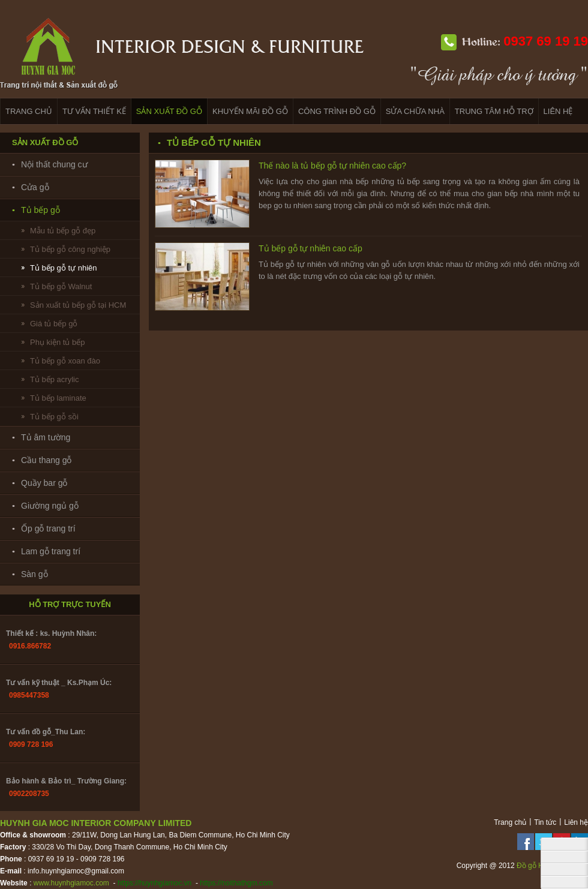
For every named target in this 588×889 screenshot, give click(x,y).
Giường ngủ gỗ (50, 506)
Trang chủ (510, 822)
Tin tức (545, 822)
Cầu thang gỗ (46, 460)
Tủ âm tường (46, 437)
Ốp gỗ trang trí (48, 528)
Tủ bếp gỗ (40, 210)
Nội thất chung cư (54, 164)
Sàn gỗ (34, 574)
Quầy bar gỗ (44, 483)
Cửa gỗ (35, 187)
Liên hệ (576, 822)
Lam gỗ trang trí (51, 551)
